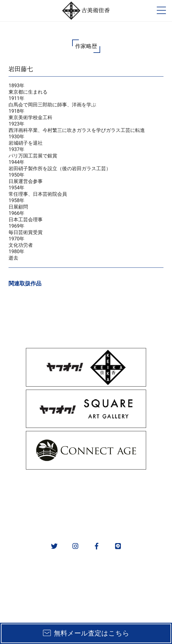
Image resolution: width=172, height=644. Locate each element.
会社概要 (43, 518)
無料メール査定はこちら (92, 633)
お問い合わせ (129, 518)
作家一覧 (129, 502)
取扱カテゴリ (129, 486)
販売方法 (43, 486)
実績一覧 (43, 502)
